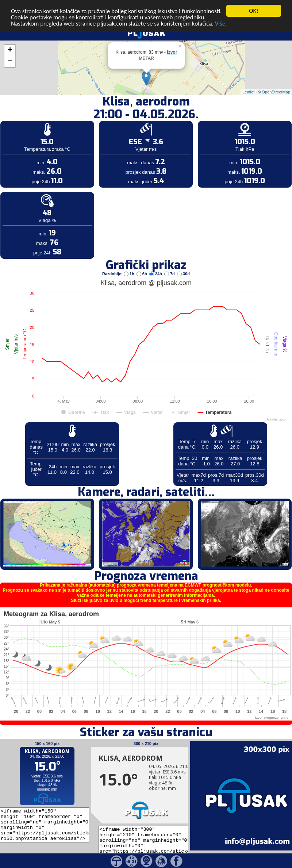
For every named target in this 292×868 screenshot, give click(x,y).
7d (170, 261)
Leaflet (248, 80)
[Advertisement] (56, 120)
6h (142, 261)
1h (130, 261)
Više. (221, 11)
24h (156, 261)
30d (183, 261)
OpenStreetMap (276, 80)
